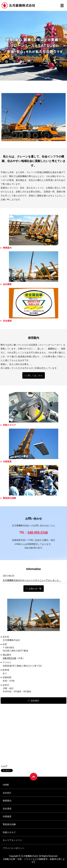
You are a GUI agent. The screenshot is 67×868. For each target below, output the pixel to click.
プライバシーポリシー (14, 848)
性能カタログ (9, 832)
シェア (4, 766)
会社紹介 (7, 793)
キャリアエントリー (12, 840)
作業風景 (7, 816)
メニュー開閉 (62, 6)
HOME (6, 785)
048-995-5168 (38, 532)
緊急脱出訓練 (9, 824)
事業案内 (7, 801)
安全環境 (7, 809)
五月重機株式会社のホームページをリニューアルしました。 (32, 580)
